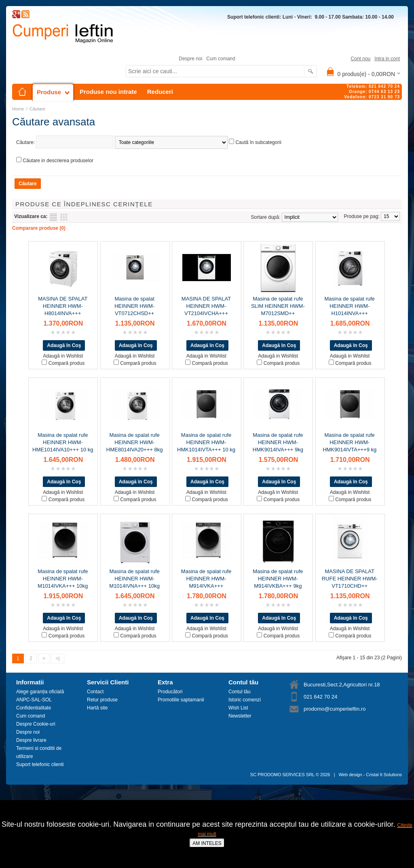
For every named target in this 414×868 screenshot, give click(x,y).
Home (18, 109)
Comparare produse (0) (39, 228)
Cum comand (221, 59)
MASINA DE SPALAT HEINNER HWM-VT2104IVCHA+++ (206, 306)
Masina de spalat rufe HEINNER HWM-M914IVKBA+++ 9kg (278, 579)
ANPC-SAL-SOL (34, 700)
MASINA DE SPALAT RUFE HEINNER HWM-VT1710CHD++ (350, 579)
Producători (170, 692)
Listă (53, 217)
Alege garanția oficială (40, 692)
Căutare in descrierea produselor (58, 161)
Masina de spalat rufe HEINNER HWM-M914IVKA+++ (206, 579)
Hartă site (97, 708)
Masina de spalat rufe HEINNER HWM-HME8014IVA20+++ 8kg (135, 442)
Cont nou (361, 59)
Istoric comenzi (245, 700)
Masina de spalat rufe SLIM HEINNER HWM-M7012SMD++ (278, 306)
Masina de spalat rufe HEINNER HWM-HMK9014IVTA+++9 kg (350, 442)
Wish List (238, 708)
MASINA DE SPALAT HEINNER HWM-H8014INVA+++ (63, 306)
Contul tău (240, 692)
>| (57, 658)
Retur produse (102, 700)
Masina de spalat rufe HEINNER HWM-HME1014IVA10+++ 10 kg (63, 442)
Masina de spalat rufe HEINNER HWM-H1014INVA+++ (350, 306)
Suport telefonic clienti (40, 764)
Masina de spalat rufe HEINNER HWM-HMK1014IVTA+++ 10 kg (206, 442)
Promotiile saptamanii (181, 700)
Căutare (37, 109)
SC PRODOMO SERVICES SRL (282, 775)
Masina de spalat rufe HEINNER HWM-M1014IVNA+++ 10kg (134, 579)
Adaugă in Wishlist (63, 356)
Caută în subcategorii (258, 142)
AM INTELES (207, 843)
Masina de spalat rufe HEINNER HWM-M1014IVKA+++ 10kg (63, 579)
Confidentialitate (34, 708)
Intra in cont (387, 59)
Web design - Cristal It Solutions (370, 775)
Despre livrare (31, 740)
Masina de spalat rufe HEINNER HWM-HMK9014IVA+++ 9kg (278, 442)
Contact (95, 692)
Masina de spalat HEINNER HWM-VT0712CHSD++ (134, 306)
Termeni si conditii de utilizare (39, 752)
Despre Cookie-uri (36, 724)
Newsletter (240, 716)
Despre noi (190, 59)
